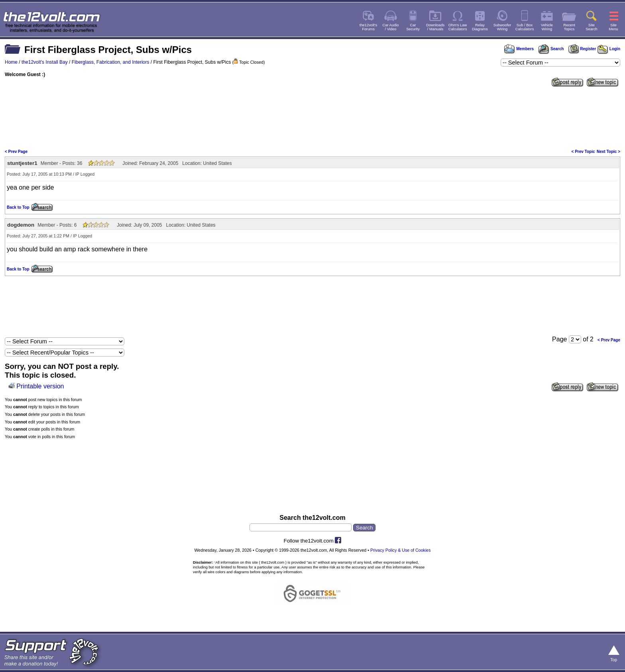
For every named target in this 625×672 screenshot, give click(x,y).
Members (519, 49)
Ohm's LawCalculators (458, 27)
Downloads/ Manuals (435, 27)
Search (551, 49)
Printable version (40, 386)
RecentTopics (569, 27)
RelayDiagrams (480, 27)
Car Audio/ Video (391, 27)
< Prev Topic (583, 152)
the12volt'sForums (368, 27)
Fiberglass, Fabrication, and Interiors (111, 62)
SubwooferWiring (502, 27)
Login (609, 49)
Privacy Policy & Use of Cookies (401, 550)
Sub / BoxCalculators (525, 27)
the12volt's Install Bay (45, 62)
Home (11, 62)
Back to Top (18, 207)
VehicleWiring (547, 27)
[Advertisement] (312, 117)
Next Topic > (608, 152)
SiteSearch (592, 27)
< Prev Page (16, 152)
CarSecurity (413, 27)
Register (582, 49)
